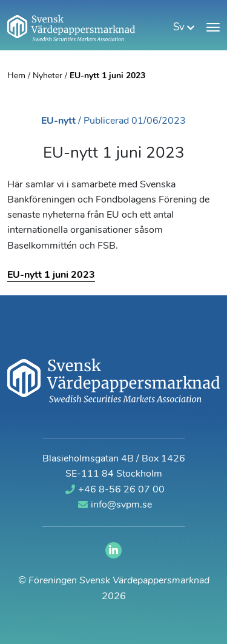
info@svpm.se (115, 505)
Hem (16, 76)
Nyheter (48, 76)
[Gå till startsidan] (71, 28)
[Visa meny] (213, 27)
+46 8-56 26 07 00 (115, 490)
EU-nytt (58, 121)
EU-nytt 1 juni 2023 (51, 275)
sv (184, 28)
